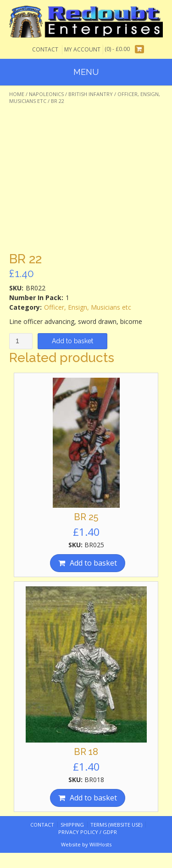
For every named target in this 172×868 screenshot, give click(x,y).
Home (17, 94)
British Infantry (91, 94)
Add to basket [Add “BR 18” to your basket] (93, 798)
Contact (45, 49)
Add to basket (72, 341)
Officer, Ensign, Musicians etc (88, 307)
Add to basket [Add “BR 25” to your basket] (93, 563)
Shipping (72, 825)
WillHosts (100, 844)
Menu (86, 72)
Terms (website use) (116, 825)
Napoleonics (46, 94)
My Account (82, 49)
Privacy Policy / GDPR (88, 832)
